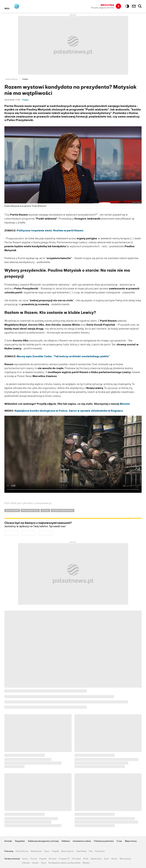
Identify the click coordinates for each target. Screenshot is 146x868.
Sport (47, 851)
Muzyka (86, 863)
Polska (25, 79)
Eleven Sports (68, 851)
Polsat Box (100, 851)
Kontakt (8, 841)
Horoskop (76, 859)
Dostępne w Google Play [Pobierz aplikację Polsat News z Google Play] (19, 533)
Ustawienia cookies (82, 841)
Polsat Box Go (22, 851)
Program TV (64, 859)
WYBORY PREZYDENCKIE (63, 510)
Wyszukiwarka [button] (140, 6)
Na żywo (53, 859)
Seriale (35, 863)
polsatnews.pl (11, 79)
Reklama (66, 841)
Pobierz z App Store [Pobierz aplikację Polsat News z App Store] (36, 533)
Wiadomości (36, 851)
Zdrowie (26, 863)
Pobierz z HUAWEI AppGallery (53, 533)
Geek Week (81, 851)
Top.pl (43, 863)
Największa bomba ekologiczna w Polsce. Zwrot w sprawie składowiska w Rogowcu (69, 411)
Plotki (86, 859)
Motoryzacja (125, 859)
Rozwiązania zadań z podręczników (64, 863)
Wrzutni (125, 404)
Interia (25, 859)
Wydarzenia (96, 859)
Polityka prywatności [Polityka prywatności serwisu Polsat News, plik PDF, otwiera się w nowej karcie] (104, 841)
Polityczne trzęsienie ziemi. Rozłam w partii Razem (50, 230)
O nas (119, 841)
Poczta (34, 859)
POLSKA (45, 510)
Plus (91, 851)
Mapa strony (131, 841)
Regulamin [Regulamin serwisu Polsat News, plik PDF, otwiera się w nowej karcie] (20, 841)
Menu (7, 8)
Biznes (114, 859)
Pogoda (55, 851)
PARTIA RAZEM (12, 510)
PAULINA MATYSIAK (30, 510)
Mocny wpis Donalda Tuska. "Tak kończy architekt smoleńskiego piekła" (63, 356)
